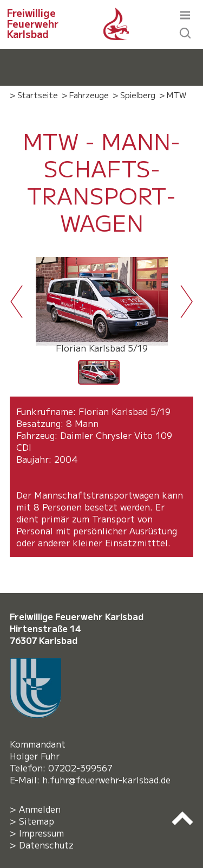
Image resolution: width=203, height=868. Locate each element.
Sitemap (37, 821)
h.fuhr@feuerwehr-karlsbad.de (109, 780)
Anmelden (40, 809)
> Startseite (34, 95)
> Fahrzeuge (85, 95)
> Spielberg (134, 95)
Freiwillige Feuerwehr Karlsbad (33, 23)
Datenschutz (46, 845)
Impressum (41, 833)
